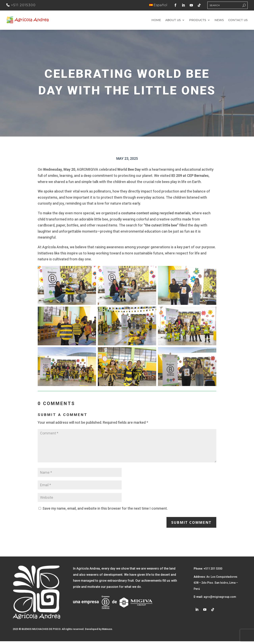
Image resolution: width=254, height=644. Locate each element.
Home (156, 22)
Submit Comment (191, 525)
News (219, 22)
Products (198, 22)
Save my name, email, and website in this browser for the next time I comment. (105, 511)
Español (158, 5)
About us (173, 22)
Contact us (238, 22)
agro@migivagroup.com (220, 600)
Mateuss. (107, 632)
